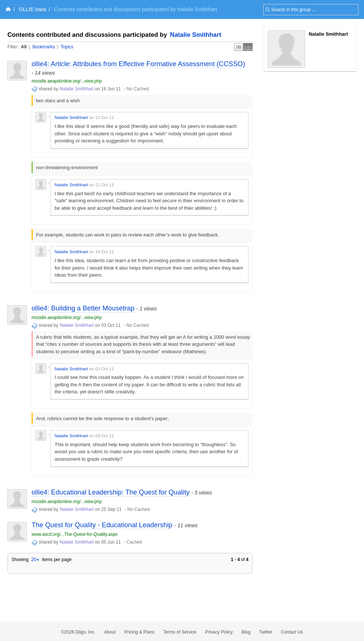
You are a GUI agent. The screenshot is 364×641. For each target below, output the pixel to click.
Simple (239, 47)
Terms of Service (180, 632)
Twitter (266, 632)
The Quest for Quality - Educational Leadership (102, 525)
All (24, 47)
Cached (134, 542)
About (110, 632)
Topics (67, 47)
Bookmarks (43, 47)
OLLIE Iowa (32, 9)
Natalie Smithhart (196, 35)
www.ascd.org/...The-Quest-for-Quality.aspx (75, 534)
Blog (246, 632)
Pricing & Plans (139, 632)
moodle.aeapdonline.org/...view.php (67, 81)
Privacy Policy (219, 632)
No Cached (138, 89)
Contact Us (292, 632)
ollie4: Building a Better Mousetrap (83, 308)
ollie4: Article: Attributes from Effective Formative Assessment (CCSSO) (138, 64)
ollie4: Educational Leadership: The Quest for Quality (110, 492)
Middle (248, 47)
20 (35, 560)
